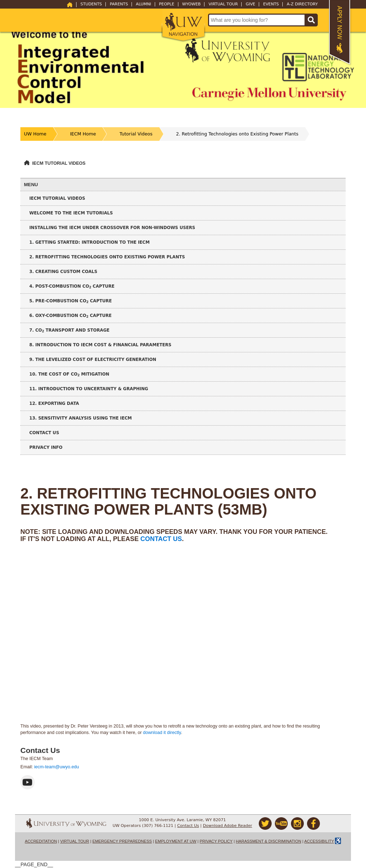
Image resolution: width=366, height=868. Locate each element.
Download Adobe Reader (228, 826)
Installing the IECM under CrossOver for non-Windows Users (112, 228)
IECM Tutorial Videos (59, 163)
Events (271, 4)
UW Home (35, 134)
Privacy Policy (216, 841)
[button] (183, 26)
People (167, 4)
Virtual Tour (223, 4)
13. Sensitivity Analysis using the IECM (81, 418)
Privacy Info (46, 447)
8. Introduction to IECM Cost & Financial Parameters (100, 345)
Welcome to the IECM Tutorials (71, 213)
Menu (31, 185)
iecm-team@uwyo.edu (57, 767)
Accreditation (41, 841)
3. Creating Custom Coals (63, 272)
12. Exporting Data (54, 403)
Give (250, 4)
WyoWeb (192, 4)
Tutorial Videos (136, 134)
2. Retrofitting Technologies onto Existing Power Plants (237, 134)
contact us (161, 539)
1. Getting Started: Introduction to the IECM (90, 242)
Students (91, 4)
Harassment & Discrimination (269, 841)
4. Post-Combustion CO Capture (72, 286)
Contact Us (44, 433)
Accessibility (319, 841)
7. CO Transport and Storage (69, 330)
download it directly (162, 733)
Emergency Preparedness (122, 841)
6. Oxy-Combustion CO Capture (70, 316)
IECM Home (83, 134)
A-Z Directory (302, 4)
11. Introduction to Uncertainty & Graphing (89, 389)
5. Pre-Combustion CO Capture (71, 301)
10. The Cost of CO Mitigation (69, 374)
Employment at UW (176, 841)
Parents (119, 4)
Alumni (144, 4)
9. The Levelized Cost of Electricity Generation (93, 359)
